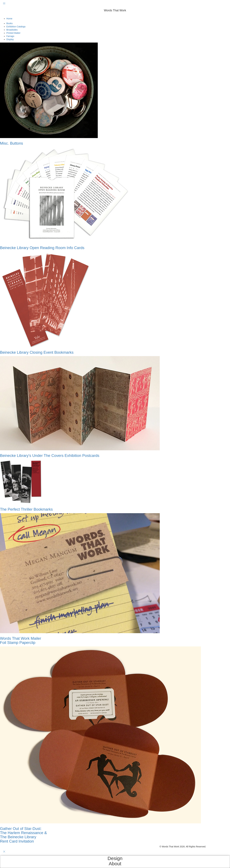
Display (10, 39)
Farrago (10, 36)
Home (9, 19)
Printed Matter (13, 33)
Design (115, 858)
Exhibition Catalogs (16, 27)
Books (10, 23)
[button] (115, 16)
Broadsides (12, 30)
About (115, 864)
